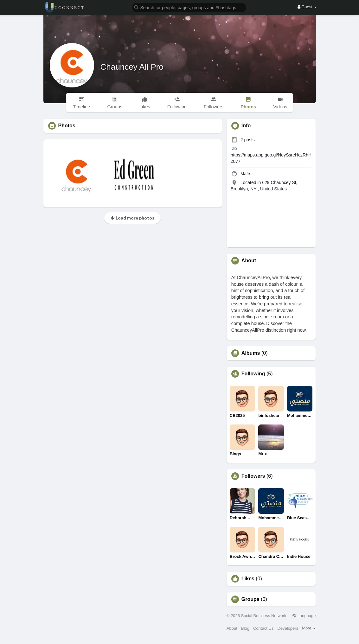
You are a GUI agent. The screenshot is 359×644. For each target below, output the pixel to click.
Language (304, 616)
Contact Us (263, 628)
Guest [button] (307, 7)
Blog (245, 628)
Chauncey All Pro (132, 67)
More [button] (309, 628)
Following (253, 374)
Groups (250, 599)
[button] (189, 7)
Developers (288, 628)
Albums (251, 353)
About (232, 628)
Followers (253, 476)
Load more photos (132, 218)
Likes (248, 579)
